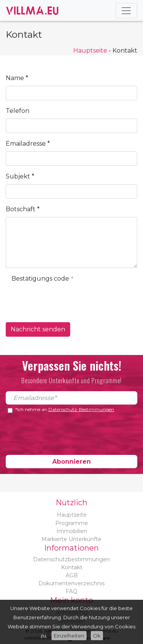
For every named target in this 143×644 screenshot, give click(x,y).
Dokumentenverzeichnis (71, 583)
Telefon (18, 111)
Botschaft (23, 209)
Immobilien (72, 531)
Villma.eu (33, 10)
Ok (97, 636)
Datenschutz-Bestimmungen (81, 409)
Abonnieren (71, 462)
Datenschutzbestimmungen (71, 559)
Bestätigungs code (43, 279)
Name (17, 78)
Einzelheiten (69, 636)
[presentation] (69, 301)
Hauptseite (90, 51)
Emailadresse (28, 144)
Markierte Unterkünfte (71, 539)
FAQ (71, 591)
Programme (72, 523)
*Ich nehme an (65, 410)
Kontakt (72, 567)
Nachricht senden (38, 329)
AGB (72, 575)
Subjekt (20, 176)
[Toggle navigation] (126, 11)
